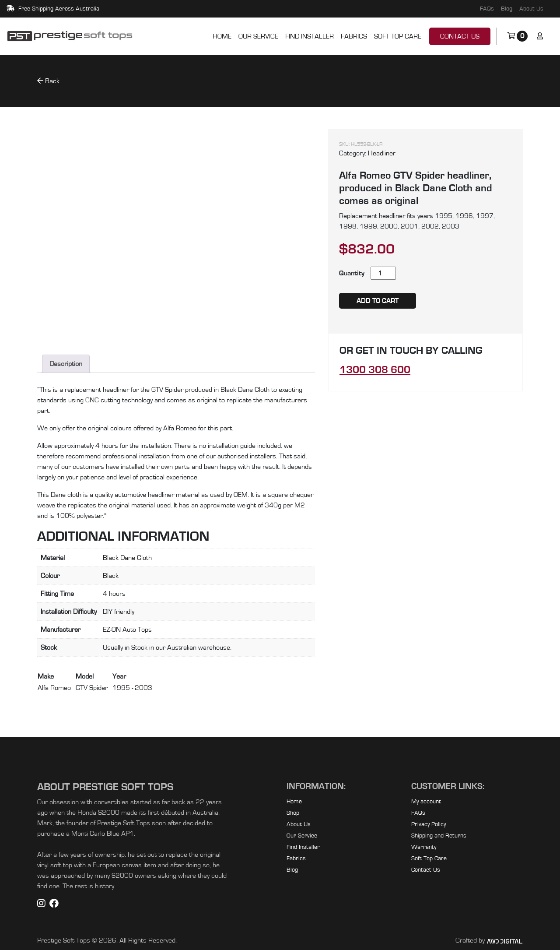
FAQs (487, 9)
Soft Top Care (398, 36)
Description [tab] (66, 364)
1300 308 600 (375, 370)
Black (111, 576)
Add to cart (378, 301)
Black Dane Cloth (127, 558)
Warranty (424, 847)
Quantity (352, 273)
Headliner (382, 153)
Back (48, 81)
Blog (507, 9)
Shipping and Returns (439, 836)
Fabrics (354, 36)
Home (222, 36)
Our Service (258, 36)
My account (426, 802)
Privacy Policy (429, 824)
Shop (293, 813)
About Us (531, 9)
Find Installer (310, 36)
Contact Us (460, 36)
